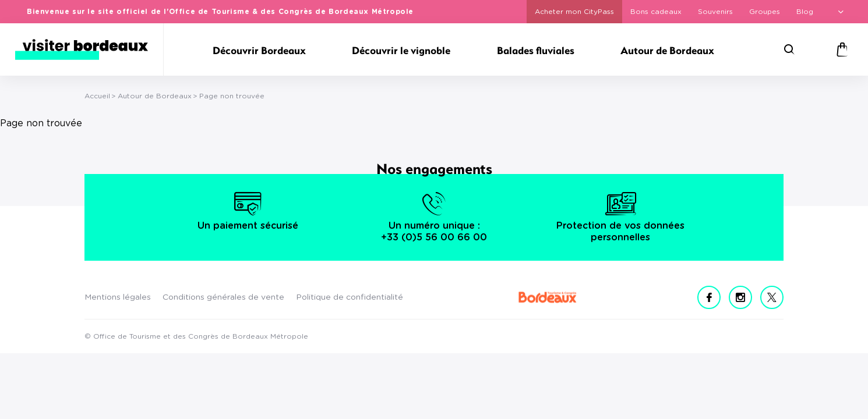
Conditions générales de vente (223, 297)
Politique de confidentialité (350, 297)
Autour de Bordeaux (155, 96)
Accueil (97, 96)
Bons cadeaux (656, 12)
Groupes (765, 12)
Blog (805, 12)
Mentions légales (118, 297)
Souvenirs (715, 12)
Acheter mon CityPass (574, 12)
